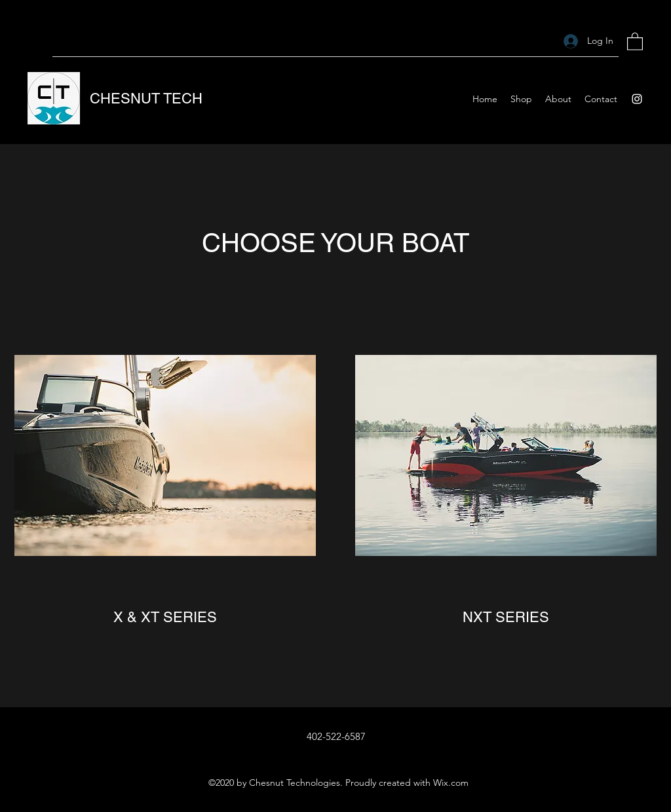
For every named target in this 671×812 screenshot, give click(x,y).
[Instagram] (637, 99)
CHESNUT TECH (146, 99)
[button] (635, 41)
